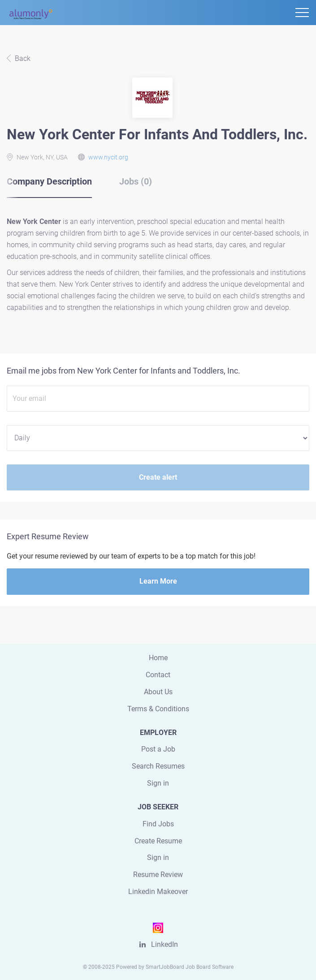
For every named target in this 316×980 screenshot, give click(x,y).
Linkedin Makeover (158, 892)
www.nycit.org (108, 157)
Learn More (158, 581)
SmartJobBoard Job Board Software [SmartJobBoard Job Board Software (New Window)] (190, 967)
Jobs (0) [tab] (136, 181)
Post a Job (158, 749)
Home (158, 658)
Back (22, 58)
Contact (158, 675)
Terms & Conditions (158, 709)
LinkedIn (164, 944)
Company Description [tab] (49, 181)
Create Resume (158, 841)
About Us (158, 692)
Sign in (158, 783)
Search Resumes (158, 766)
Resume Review (158, 875)
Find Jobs (158, 824)
